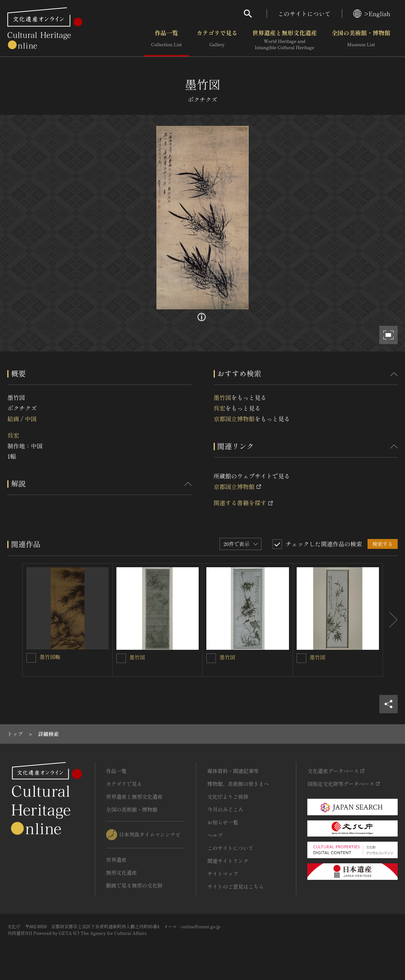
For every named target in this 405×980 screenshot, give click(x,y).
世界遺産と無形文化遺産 (285, 40)
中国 (30, 419)
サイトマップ (223, 874)
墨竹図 (223, 397)
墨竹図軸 (50, 657)
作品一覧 (167, 40)
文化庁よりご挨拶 (228, 797)
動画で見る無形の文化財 (134, 885)
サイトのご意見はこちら (235, 886)
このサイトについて (304, 14)
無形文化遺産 (122, 872)
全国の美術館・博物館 (361, 40)
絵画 (13, 419)
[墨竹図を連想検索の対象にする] (121, 658)
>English (372, 14)
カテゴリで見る (217, 40)
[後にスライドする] (390, 620)
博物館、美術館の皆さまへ (238, 784)
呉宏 (13, 435)
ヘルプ (215, 835)
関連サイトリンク (228, 861)
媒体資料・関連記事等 (233, 771)
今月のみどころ (225, 809)
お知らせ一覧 (223, 822)
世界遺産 (116, 860)
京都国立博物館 (234, 419)
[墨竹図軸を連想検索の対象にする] (31, 658)
